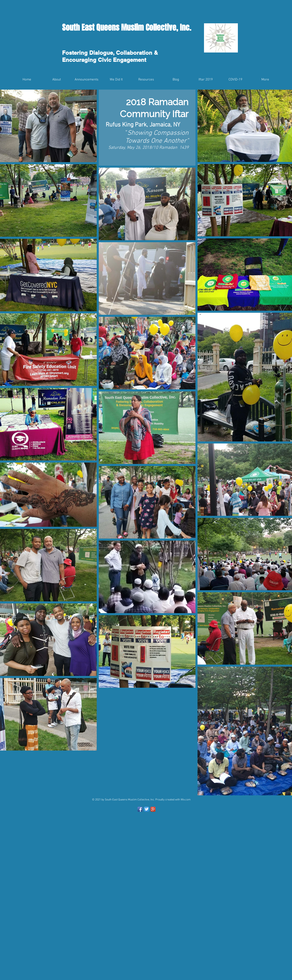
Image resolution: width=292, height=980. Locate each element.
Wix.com (186, 800)
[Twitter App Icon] (147, 809)
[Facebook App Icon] (140, 809)
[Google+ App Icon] (153, 809)
